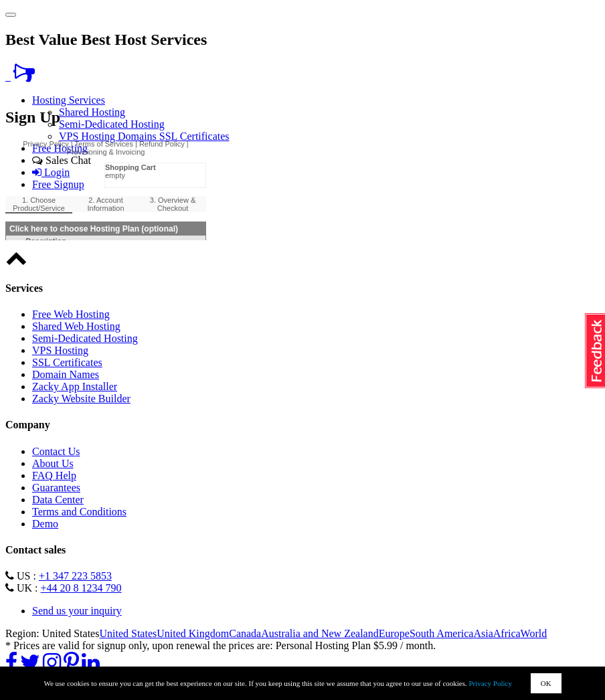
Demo (45, 524)
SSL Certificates (194, 136)
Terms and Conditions (79, 512)
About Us (53, 463)
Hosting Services (69, 100)
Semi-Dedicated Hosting (112, 124)
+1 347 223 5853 (75, 576)
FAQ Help (54, 475)
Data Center (58, 500)
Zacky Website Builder (81, 399)
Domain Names (66, 374)
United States (128, 633)
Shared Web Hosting (76, 326)
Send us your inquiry (77, 611)
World (534, 633)
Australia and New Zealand (320, 633)
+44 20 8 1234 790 (81, 588)
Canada (245, 633)
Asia (483, 633)
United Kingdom (193, 633)
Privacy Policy (491, 683)
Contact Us (56, 451)
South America (442, 633)
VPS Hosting (88, 136)
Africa (507, 633)
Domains (139, 136)
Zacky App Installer (75, 386)
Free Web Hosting (71, 314)
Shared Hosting (92, 112)
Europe (394, 633)
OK (546, 683)
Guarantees (56, 488)
